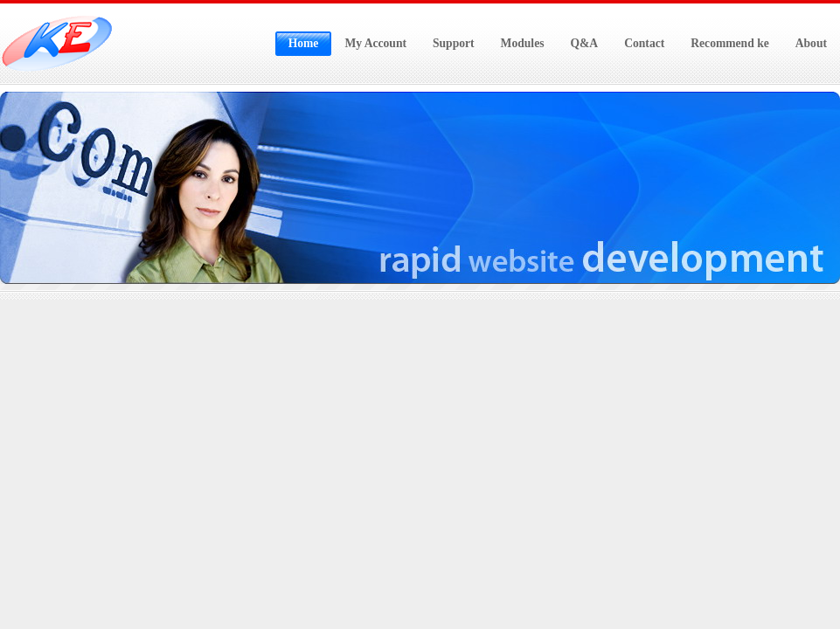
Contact (644, 43)
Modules (523, 43)
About (811, 43)
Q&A (584, 43)
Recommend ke (729, 43)
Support (454, 43)
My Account (375, 43)
